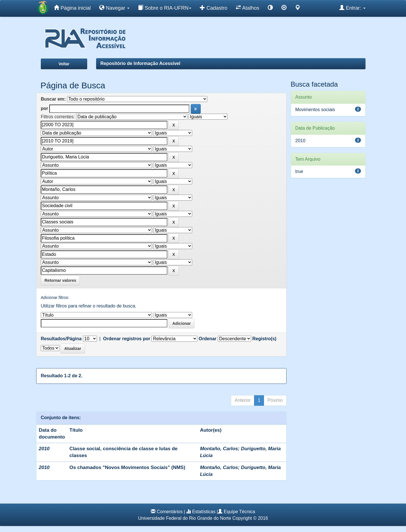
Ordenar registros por (127, 339)
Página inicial (72, 8)
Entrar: (352, 8)
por (44, 108)
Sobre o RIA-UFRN (165, 8)
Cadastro (214, 8)
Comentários (170, 512)
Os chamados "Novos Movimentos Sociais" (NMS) (127, 467)
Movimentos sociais (315, 110)
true (299, 171)
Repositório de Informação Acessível (140, 63)
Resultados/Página (61, 339)
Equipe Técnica (239, 512)
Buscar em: (53, 99)
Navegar (114, 8)
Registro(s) (264, 339)
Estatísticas (204, 512)
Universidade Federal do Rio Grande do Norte (184, 518)
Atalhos (247, 8)
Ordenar (208, 339)
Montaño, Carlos (219, 449)
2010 (301, 141)
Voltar (64, 64)
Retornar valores (60, 280)
